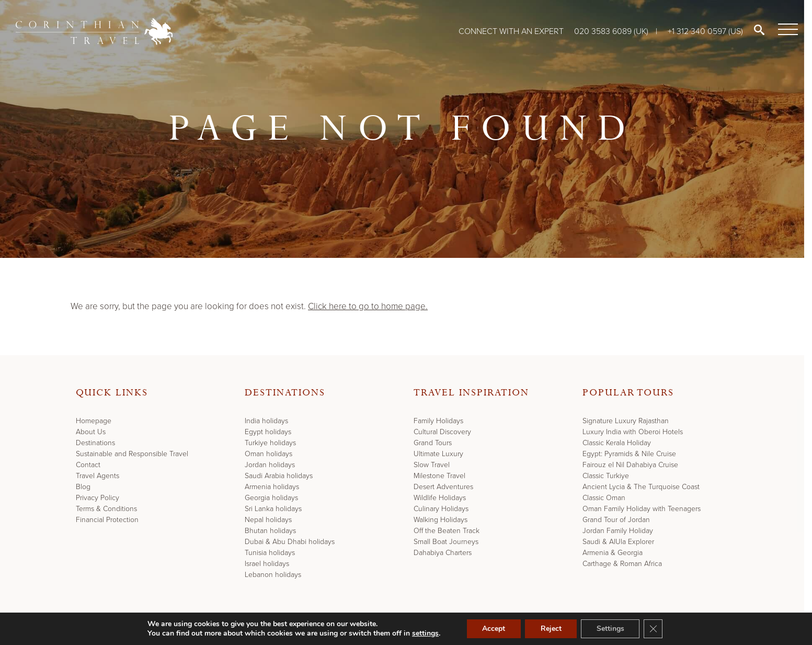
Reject (551, 629)
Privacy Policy (98, 498)
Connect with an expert (511, 31)
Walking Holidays (441, 520)
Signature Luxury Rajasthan (626, 421)
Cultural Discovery (442, 432)
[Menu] (786, 30)
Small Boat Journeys (446, 542)
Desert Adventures (443, 487)
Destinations (95, 443)
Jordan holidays (270, 465)
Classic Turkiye (606, 476)
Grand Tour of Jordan (616, 520)
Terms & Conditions (106, 509)
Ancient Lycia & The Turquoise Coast (641, 487)
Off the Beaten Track (447, 531)
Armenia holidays (272, 487)
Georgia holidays (271, 498)
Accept (493, 629)
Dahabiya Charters (443, 553)
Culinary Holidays (441, 509)
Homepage (94, 421)
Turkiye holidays (270, 443)
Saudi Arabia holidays (279, 476)
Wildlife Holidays (440, 498)
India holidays (266, 421)
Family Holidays (438, 421)
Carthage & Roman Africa (622, 564)
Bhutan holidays (270, 531)
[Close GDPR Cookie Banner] (654, 629)
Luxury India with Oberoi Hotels (633, 432)
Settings (610, 629)
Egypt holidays (268, 432)
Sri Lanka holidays (273, 509)
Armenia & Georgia (613, 553)
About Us (91, 432)
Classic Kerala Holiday (617, 443)
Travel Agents (98, 476)
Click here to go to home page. (368, 306)
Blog (83, 487)
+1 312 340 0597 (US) (705, 31)
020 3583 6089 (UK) (612, 31)
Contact (88, 465)
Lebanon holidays (273, 575)
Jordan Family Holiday (618, 531)
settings (425, 633)
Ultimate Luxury (438, 454)
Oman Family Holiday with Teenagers (642, 509)
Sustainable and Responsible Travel (132, 454)
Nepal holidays (268, 520)
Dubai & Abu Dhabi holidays (290, 542)
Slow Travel (432, 465)
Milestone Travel (439, 476)
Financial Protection (107, 520)
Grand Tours (433, 443)
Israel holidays (267, 564)
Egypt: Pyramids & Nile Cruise (629, 454)
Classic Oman (604, 498)
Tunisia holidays (270, 553)
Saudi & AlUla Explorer (618, 542)
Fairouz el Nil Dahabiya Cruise (630, 465)
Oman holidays (268, 454)
